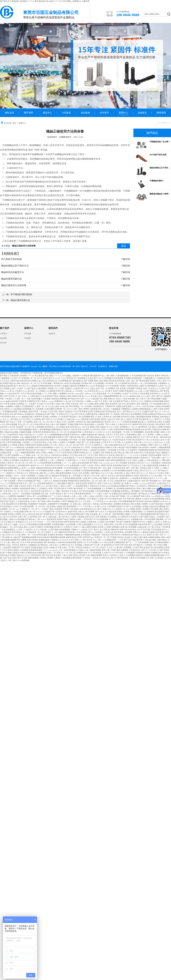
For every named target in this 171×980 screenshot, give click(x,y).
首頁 (14, 123)
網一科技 (76, 366)
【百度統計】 (103, 366)
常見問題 (28, 334)
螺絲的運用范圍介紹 (11, 279)
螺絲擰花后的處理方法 (13, 272)
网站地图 (94, 376)
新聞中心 (123, 113)
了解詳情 (125, 259)
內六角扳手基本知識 (11, 259)
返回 (124, 246)
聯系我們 (161, 113)
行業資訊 (28, 338)
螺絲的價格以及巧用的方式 (15, 266)
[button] (83, 105)
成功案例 (85, 113)
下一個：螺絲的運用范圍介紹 (16, 300)
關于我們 (28, 113)
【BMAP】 (84, 366)
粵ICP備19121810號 (57, 366)
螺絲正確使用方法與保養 (14, 285)
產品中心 (47, 113)
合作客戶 (104, 113)
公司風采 (66, 113)
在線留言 (142, 113)
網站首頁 (10, 113)
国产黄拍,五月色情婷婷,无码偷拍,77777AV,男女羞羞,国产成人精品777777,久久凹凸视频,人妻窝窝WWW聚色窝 (45, 1)
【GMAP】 (93, 366)
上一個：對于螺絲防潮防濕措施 (17, 294)
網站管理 (113, 366)
